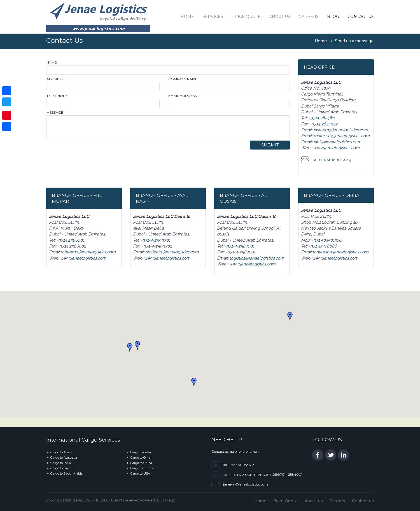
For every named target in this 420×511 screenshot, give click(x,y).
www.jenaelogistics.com (336, 148)
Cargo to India (61, 463)
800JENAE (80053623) (332, 160)
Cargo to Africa (61, 452)
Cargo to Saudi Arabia (66, 473)
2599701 (279, 474)
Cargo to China (141, 463)
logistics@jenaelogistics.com (256, 258)
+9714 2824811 (322, 118)
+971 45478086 (323, 246)
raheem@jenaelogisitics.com (88, 252)
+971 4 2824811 (243, 474)
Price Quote (246, 17)
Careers (309, 17)
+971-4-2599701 (155, 240)
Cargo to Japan (61, 468)
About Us (280, 17)
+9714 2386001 (70, 240)
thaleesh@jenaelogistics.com (341, 136)
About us (314, 501)
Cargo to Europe (142, 468)
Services (213, 17)
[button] (137, 346)
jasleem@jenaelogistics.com (341, 130)
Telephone (57, 96)
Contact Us (361, 17)
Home (187, 17)
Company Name (183, 79)
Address (55, 79)
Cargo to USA (140, 473)
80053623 (246, 464)
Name (52, 62)
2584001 (295, 474)
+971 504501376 (326, 240)
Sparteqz (168, 500)
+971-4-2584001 (239, 246)
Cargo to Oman (141, 458)
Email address (182, 96)
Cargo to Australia (64, 458)
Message (55, 112)
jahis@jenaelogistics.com (337, 142)
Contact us (363, 501)
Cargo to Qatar (141, 452)
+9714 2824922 (324, 124)
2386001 (264, 474)
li (344, 455)
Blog (333, 17)
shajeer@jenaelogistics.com (172, 252)
